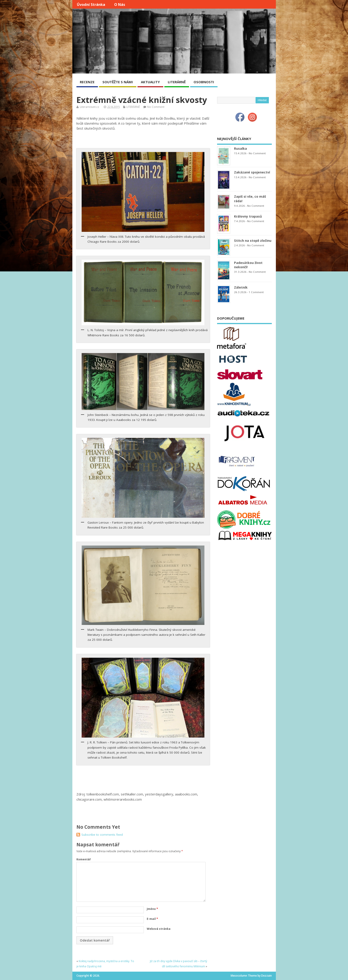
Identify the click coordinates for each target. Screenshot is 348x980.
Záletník (241, 287)
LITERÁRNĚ (177, 82)
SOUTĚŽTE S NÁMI (118, 82)
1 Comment (256, 292)
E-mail (152, 919)
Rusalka (240, 148)
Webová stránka (159, 929)
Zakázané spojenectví (252, 172)
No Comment (156, 107)
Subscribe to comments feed (102, 835)
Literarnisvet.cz (89, 107)
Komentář (84, 859)
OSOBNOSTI (204, 82)
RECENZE (87, 82)
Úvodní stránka (91, 5)
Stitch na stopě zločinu (253, 241)
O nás (120, 5)
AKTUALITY (150, 82)
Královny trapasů (248, 216)
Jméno (152, 909)
